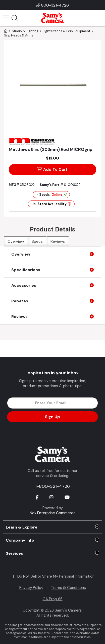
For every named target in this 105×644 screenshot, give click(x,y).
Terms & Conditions (68, 588)
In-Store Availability (52, 204)
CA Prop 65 (53, 599)
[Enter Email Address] (52, 403)
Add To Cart (52, 169)
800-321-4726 (55, 5)
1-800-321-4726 (52, 486)
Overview (16, 242)
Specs (37, 242)
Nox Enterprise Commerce (53, 513)
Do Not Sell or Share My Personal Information (56, 576)
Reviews (58, 242)
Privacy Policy (31, 588)
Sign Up (52, 417)
